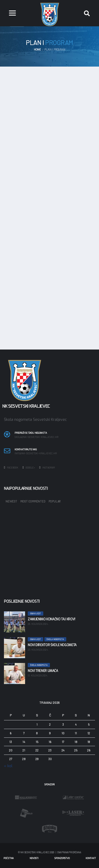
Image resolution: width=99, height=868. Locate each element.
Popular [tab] (55, 501)
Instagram (47, 467)
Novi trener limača (43, 671)
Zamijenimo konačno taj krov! (51, 619)
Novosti (34, 858)
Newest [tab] (11, 501)
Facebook (11, 467)
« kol (8, 766)
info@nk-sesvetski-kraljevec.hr (36, 453)
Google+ (29, 467)
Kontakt (91, 858)
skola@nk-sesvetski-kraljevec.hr (36, 437)
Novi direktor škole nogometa (52, 645)
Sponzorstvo (62, 858)
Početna (9, 858)
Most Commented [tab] (33, 501)
